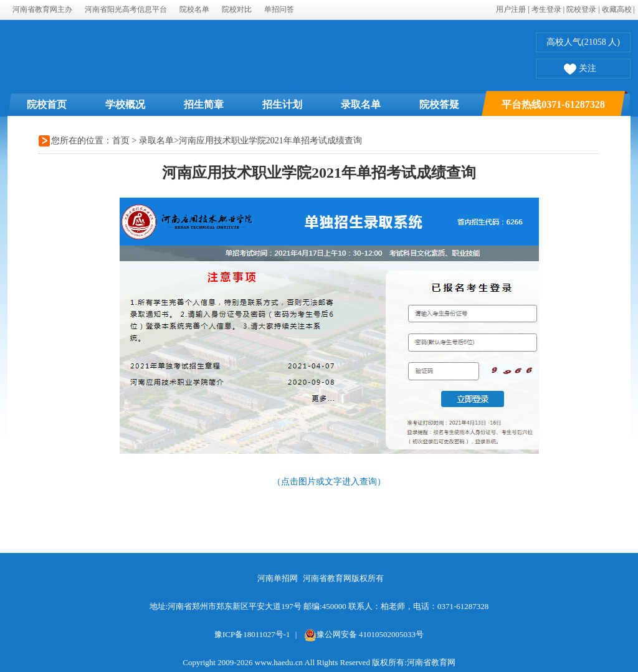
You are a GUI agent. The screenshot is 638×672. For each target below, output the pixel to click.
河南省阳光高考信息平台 (126, 9)
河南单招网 (278, 578)
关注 (580, 70)
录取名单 (361, 104)
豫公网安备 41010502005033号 (364, 634)
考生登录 (546, 9)
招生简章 (204, 104)
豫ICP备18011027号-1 (252, 634)
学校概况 (125, 104)
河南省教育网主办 (42, 9)
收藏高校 (617, 9)
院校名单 (194, 9)
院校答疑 (439, 104)
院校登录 (581, 9)
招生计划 (282, 104)
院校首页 (47, 104)
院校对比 (237, 9)
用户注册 (511, 9)
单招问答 (279, 9)
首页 (121, 141)
